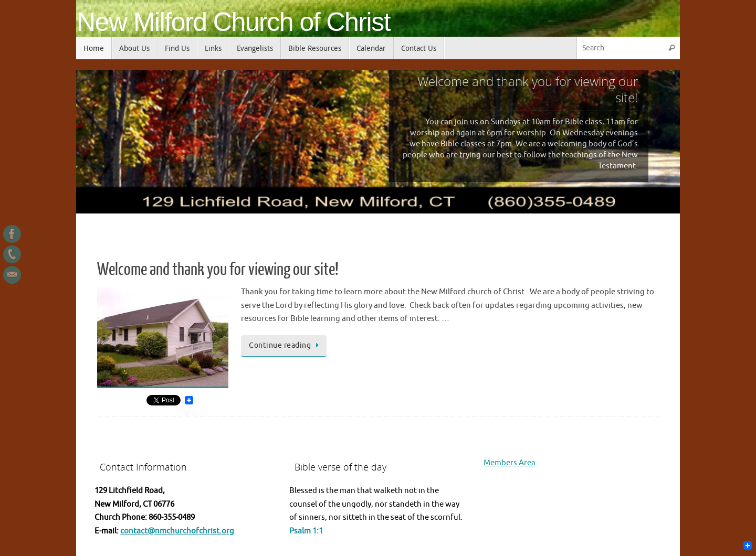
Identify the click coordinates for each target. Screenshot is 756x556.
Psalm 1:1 (306, 531)
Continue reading (286, 345)
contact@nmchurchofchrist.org (177, 531)
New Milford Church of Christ (233, 22)
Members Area (510, 463)
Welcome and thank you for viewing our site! (218, 270)
